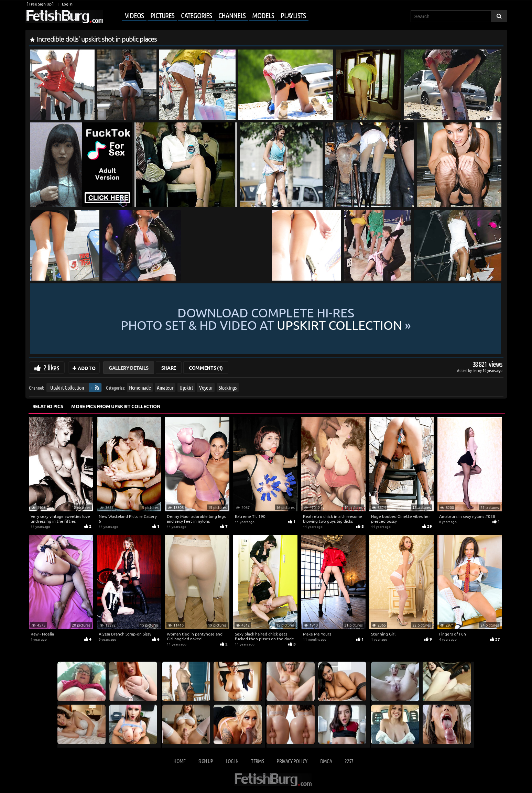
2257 (349, 761)
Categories (196, 15)
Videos (134, 15)
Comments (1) (206, 368)
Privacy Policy (292, 761)
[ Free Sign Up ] (40, 4)
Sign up (206, 761)
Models (263, 15)
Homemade (140, 387)
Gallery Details (129, 368)
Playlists (293, 15)
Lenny (477, 370)
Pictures (162, 15)
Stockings (227, 387)
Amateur (165, 387)
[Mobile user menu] (207, 16)
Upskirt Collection (67, 387)
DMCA (326, 761)
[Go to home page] (64, 17)
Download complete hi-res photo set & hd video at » (266, 319)
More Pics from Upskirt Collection (116, 406)
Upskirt (186, 387)
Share (169, 368)
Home (179, 761)
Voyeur (206, 387)
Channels (232, 15)
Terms (257, 761)
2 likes (51, 367)
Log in (67, 4)
